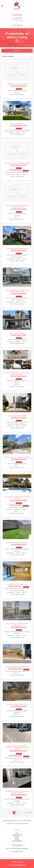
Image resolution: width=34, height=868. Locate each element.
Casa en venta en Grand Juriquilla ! (17, 543)
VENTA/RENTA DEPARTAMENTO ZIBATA (17, 163)
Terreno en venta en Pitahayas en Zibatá (17, 457)
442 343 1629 (17, 18)
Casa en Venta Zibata (17, 124)
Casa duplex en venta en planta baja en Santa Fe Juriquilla (17, 792)
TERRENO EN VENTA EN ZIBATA (17, 84)
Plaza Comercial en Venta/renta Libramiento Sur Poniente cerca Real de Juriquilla (17, 747)
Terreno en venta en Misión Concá (17, 704)
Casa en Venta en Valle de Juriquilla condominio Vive (17, 624)
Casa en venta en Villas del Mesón (17, 249)
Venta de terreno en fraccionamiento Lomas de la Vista (17, 206)
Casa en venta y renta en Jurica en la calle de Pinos (17, 498)
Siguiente (29, 813)
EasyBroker (21, 865)
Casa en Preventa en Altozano (17, 416)
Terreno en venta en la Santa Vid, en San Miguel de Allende (17, 373)
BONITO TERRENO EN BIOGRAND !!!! (17, 667)
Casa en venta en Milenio (17, 333)
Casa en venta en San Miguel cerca (17, 584)
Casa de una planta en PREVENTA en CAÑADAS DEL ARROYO (17, 291)
